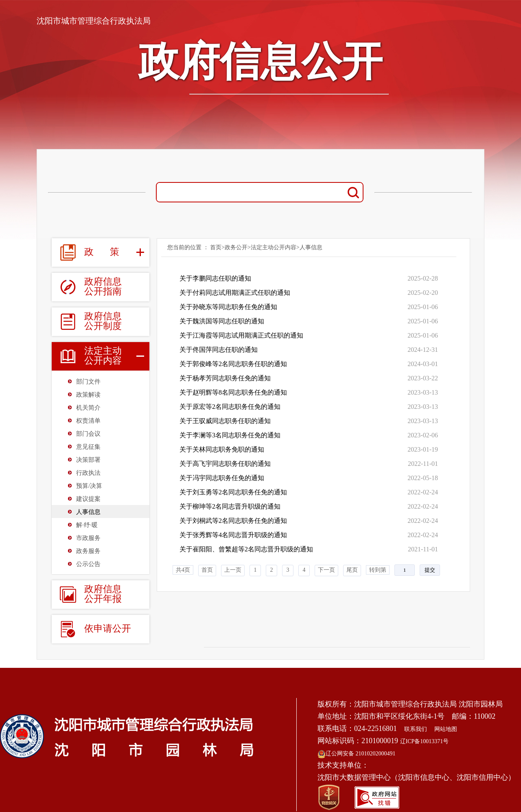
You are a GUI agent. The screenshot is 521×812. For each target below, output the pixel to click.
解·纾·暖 (87, 525)
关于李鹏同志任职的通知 (215, 278)
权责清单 (88, 421)
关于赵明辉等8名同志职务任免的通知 (233, 392)
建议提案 (88, 499)
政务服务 (88, 551)
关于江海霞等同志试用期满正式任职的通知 (241, 335)
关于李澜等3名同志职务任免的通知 (230, 435)
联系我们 (416, 729)
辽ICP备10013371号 (425, 741)
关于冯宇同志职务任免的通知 (222, 478)
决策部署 (88, 460)
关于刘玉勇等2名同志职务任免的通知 (233, 492)
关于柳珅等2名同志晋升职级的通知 (230, 506)
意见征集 (88, 447)
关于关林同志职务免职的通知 (222, 449)
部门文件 (88, 382)
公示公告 (88, 564)
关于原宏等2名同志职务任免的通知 (230, 407)
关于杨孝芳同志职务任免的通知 (225, 378)
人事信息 (88, 512)
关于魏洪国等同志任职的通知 (222, 321)
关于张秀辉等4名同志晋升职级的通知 (233, 535)
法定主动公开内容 (274, 247)
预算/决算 (89, 486)
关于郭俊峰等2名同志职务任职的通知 (233, 364)
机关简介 (88, 408)
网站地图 (446, 729)
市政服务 (88, 538)
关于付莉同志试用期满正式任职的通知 (235, 293)
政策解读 (88, 395)
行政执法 (88, 473)
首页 (216, 247)
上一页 (233, 570)
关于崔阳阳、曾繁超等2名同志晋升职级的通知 (246, 549)
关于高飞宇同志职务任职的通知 (225, 464)
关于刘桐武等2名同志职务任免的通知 (233, 521)
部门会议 (88, 434)
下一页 (326, 570)
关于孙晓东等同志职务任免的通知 (228, 307)
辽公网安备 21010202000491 (357, 754)
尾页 (352, 570)
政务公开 (236, 247)
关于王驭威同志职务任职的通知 (225, 421)
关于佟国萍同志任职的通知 (219, 350)
